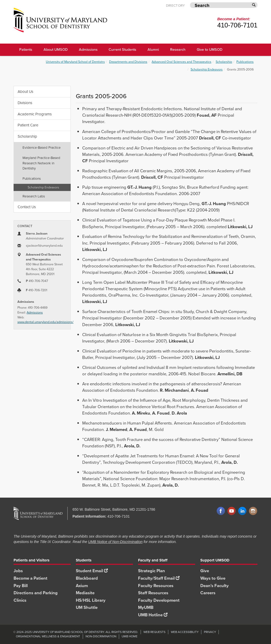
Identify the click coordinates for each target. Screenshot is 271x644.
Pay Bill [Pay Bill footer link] (21, 586)
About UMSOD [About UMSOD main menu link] (56, 49)
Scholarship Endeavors (207, 69)
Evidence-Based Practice (42, 147)
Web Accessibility (185, 632)
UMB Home (130, 636)
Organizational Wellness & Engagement (48, 636)
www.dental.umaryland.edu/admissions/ (45, 322)
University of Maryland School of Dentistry (75, 62)
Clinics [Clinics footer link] (20, 600)
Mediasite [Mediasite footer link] (85, 593)
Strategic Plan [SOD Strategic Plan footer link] (152, 571)
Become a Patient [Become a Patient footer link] (30, 578)
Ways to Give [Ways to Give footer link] (213, 578)
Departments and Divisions (128, 62)
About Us (25, 92)
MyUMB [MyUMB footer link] (146, 607)
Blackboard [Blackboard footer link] (87, 578)
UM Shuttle (87, 607)
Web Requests (154, 632)
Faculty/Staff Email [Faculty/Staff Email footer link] (159, 578)
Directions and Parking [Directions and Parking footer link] (36, 593)
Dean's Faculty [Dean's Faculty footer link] (215, 586)
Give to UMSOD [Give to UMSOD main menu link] (210, 49)
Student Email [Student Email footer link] (92, 571)
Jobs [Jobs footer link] (18, 571)
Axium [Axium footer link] (82, 586)
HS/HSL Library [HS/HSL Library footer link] (91, 600)
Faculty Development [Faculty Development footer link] (159, 600)
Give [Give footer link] (205, 571)
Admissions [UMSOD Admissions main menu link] (88, 49)
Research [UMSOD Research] (178, 49)
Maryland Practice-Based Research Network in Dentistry (41, 163)
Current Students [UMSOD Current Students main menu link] (122, 49)
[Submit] (254, 5)
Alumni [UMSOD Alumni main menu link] (153, 49)
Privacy (210, 632)
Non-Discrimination (101, 636)
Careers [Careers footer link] (208, 593)
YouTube (232, 511)
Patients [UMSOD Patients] (26, 49)
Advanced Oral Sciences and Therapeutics (181, 62)
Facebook (221, 511)
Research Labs (34, 196)
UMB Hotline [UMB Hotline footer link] (153, 615)
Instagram (253, 511)
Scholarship (224, 62)
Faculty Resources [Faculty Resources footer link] (156, 586)
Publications (245, 62)
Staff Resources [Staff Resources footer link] (153, 593)
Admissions (35, 312)
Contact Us (27, 207)
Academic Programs (35, 114)
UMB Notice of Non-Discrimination (115, 542)
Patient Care (28, 125)
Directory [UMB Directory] (175, 5)
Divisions (25, 103)
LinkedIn (242, 511)
